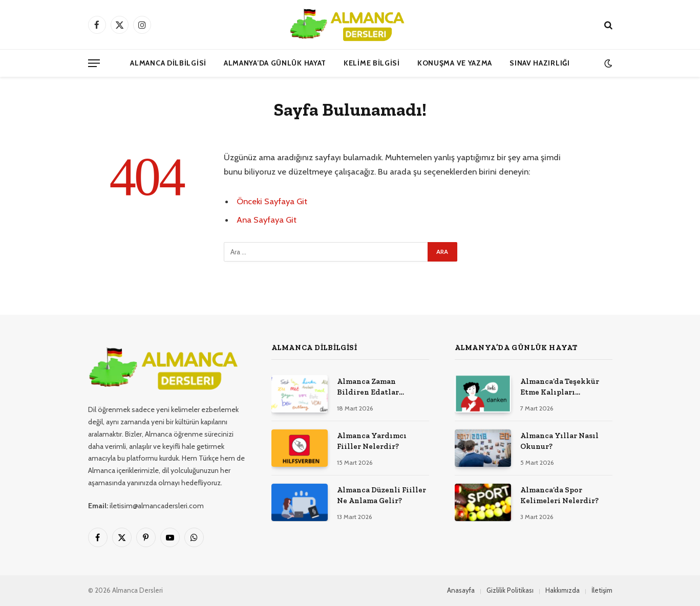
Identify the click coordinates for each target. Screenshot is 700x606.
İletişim (602, 590)
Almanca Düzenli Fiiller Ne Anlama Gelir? (381, 495)
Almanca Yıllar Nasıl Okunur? (559, 441)
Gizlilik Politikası (510, 590)
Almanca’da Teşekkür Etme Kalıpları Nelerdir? (560, 387)
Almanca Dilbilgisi (168, 63)
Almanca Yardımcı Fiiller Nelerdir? (372, 441)
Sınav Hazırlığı (540, 63)
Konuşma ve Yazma (455, 63)
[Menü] (94, 63)
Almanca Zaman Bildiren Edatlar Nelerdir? (368, 387)
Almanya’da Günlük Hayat (275, 63)
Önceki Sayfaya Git (272, 201)
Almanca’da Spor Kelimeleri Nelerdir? (559, 495)
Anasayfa (461, 590)
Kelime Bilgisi (372, 63)
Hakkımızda (563, 590)
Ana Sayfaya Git (267, 220)
